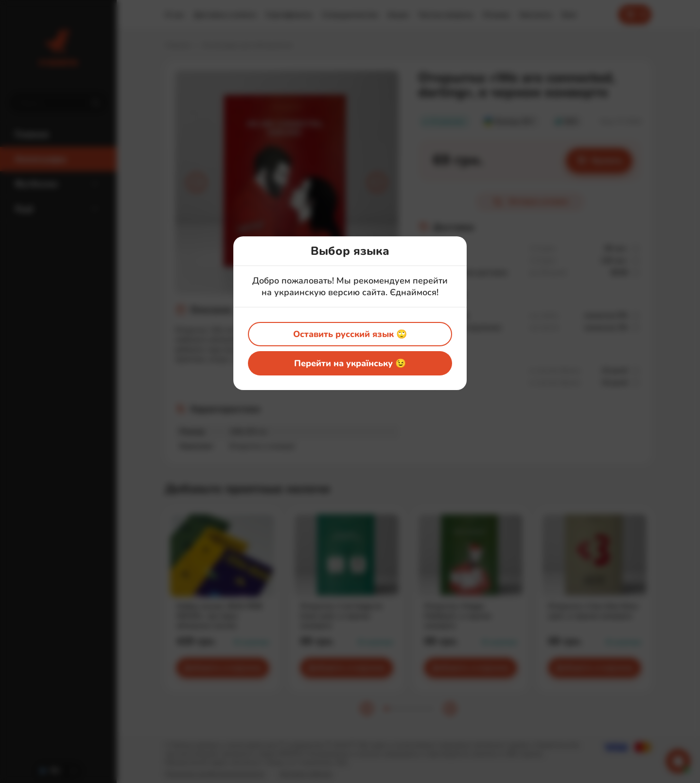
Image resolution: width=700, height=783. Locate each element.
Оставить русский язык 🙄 (350, 334)
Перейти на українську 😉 (350, 363)
